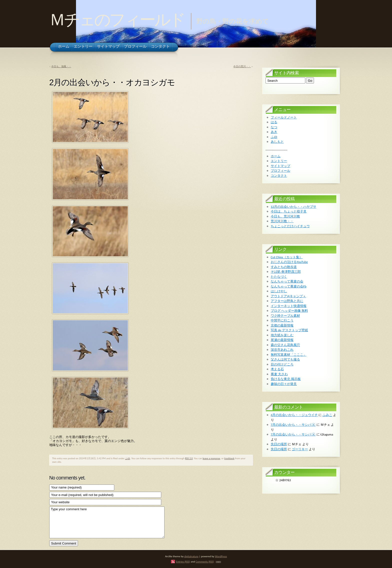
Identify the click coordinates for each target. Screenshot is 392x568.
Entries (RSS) (183, 561)
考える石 (277, 369)
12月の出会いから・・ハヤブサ (293, 207)
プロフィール (280, 171)
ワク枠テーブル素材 (285, 316)
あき (274, 132)
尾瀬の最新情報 (282, 340)
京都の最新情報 (282, 325)
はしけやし (279, 291)
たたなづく (279, 277)
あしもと (277, 142)
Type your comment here (107, 522)
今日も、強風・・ (61, 66)
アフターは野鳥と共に (287, 301)
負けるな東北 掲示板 (286, 379)
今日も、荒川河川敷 (285, 216)
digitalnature (191, 556)
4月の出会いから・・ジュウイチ (294, 415)
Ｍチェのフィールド (117, 20)
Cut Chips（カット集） (287, 257)
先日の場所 (279, 444)
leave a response (211, 458)
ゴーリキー (300, 449)
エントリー (279, 161)
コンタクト (279, 176)
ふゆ (127, 458)
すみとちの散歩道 (284, 267)
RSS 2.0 (189, 458)
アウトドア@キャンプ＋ (288, 296)
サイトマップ (280, 166)
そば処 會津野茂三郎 (286, 272)
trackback (229, 458)
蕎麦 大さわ (279, 374)
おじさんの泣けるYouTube (289, 262)
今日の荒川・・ (242, 66)
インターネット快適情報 (289, 306)
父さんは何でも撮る (285, 359)
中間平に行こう (282, 320)
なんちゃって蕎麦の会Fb (289, 286)
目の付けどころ (282, 364)
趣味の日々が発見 (284, 384)
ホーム (276, 156)
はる (274, 122)
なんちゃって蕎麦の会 (287, 281)
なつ (274, 127)
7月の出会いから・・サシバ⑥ (293, 425)
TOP (218, 562)
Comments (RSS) (205, 561)
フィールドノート (284, 117)
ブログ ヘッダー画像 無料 (289, 311)
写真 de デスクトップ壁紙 (289, 330)
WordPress (221, 556)
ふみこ (327, 415)
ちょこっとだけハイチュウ (290, 226)
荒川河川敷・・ (282, 221)
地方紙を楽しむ (282, 335)
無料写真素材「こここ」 (289, 355)
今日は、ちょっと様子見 (289, 211)
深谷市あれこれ (282, 350)
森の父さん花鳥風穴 (285, 345)
